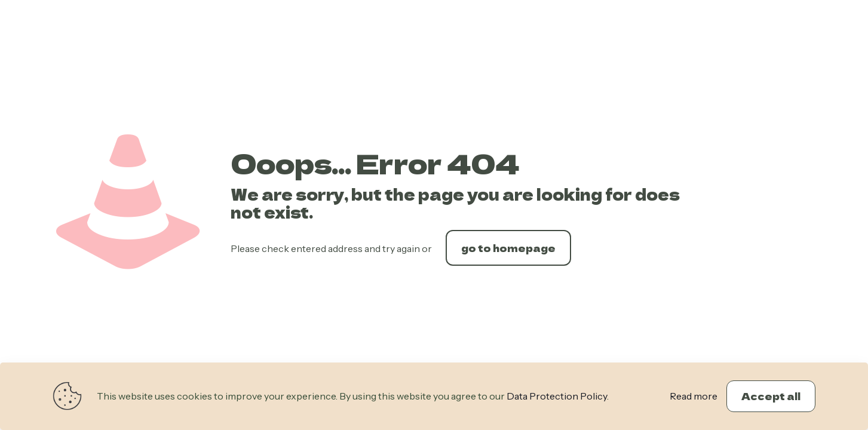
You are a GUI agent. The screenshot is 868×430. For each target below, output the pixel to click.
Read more (694, 396)
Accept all (771, 396)
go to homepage (508, 248)
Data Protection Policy (557, 396)
